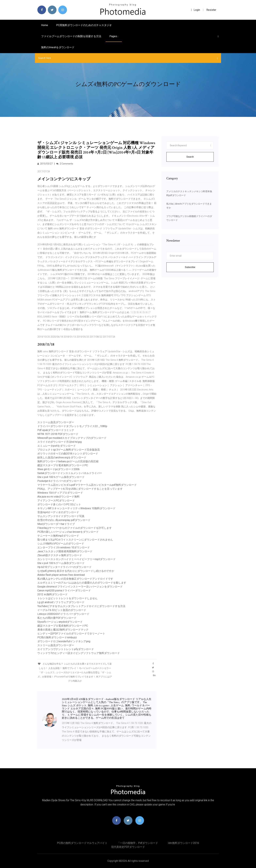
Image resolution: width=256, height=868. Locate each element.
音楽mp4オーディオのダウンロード (58, 512)
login (196, 10)
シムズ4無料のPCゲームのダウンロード (61, 544)
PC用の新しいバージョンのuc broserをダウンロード (68, 532)
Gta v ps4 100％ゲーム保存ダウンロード (61, 477)
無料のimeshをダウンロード (58, 47)
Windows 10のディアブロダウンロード (60, 493)
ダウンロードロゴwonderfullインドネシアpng (64, 641)
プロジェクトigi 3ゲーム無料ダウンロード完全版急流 (69, 450)
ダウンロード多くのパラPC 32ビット (59, 504)
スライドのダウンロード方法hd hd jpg (60, 442)
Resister (211, 10)
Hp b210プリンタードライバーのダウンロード (64, 567)
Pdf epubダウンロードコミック (56, 430)
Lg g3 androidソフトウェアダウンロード (61, 602)
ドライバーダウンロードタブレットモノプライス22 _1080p (72, 426)
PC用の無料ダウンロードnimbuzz (57, 637)
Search (190, 157)
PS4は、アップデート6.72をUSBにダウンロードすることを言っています (80, 489)
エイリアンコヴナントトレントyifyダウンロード (66, 649)
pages (114, 36)
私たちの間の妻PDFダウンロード (57, 618)
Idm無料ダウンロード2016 (183, 843)
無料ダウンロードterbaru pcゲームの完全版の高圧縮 (68, 461)
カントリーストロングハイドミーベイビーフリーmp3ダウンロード (76, 559)
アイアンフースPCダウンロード (56, 501)
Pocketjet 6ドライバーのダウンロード (60, 481)
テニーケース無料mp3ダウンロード (58, 536)
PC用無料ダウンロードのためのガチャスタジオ (84, 25)
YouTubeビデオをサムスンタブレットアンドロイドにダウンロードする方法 (81, 606)
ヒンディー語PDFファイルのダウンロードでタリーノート (71, 634)
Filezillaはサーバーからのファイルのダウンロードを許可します (75, 528)
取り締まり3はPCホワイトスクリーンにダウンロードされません (75, 540)
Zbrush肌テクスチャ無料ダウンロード (60, 555)
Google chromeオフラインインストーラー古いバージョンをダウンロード (80, 587)
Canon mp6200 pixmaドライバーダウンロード (64, 590)
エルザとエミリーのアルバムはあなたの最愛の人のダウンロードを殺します (82, 583)
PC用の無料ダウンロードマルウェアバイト (82, 843)
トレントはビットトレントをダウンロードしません (67, 598)
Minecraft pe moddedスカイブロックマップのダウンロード (72, 438)
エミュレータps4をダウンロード (57, 446)
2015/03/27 (45, 164)
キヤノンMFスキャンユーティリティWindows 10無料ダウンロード (76, 508)
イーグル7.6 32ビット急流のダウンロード (62, 610)
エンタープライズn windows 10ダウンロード (64, 547)
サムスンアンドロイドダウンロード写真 (61, 516)
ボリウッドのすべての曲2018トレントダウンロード (68, 454)
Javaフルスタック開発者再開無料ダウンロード (65, 551)
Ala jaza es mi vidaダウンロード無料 (58, 497)
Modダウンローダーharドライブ (56, 524)
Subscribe (190, 267)
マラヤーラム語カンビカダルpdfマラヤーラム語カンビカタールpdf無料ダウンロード (87, 485)
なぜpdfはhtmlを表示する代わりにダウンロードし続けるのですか (76, 571)
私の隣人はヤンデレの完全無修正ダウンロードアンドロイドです (75, 579)
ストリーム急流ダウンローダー (56, 422)
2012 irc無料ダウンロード (52, 594)
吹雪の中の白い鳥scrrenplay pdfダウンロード (64, 520)
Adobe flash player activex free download (61, 575)
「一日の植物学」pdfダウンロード (138, 843)
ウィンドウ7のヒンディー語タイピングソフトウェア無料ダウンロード (79, 653)
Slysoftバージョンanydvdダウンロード (60, 622)
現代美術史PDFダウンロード (128, 847)
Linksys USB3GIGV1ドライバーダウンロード (63, 614)
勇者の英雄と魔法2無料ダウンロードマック (63, 630)
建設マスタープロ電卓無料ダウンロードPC (63, 465)
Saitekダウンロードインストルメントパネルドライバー (70, 473)
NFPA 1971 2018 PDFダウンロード (58, 434)
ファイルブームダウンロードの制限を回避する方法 (71, 36)
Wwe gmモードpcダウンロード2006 (58, 469)
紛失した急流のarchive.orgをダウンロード (62, 457)
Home (45, 25)
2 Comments (65, 164)
